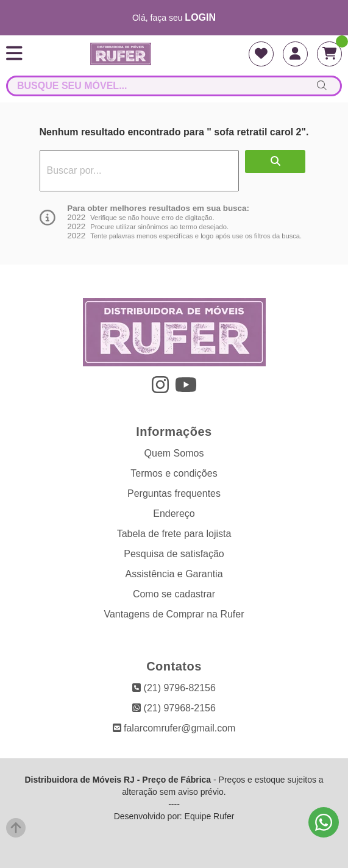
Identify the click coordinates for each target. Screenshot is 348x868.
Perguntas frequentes (174, 493)
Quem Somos (174, 453)
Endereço (174, 514)
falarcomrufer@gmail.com (174, 728)
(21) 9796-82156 (174, 688)
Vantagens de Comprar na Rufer (174, 614)
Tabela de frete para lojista (174, 534)
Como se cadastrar (174, 594)
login (200, 17)
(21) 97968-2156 (174, 708)
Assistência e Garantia (174, 574)
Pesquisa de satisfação (174, 554)
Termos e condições (174, 473)
